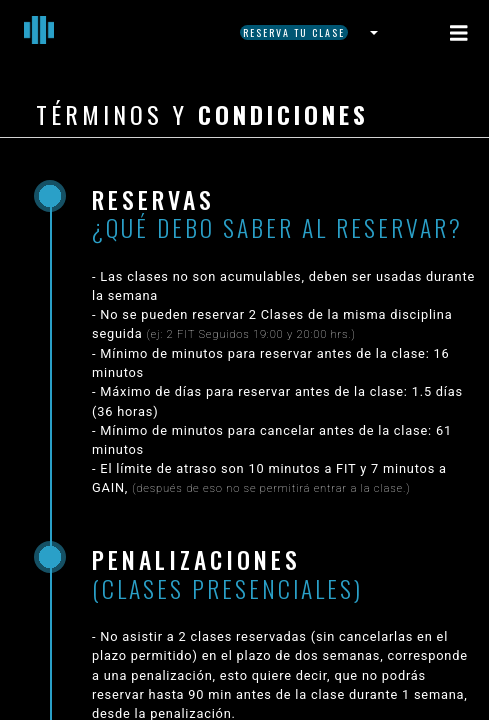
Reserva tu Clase (294, 32)
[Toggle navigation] (459, 32)
